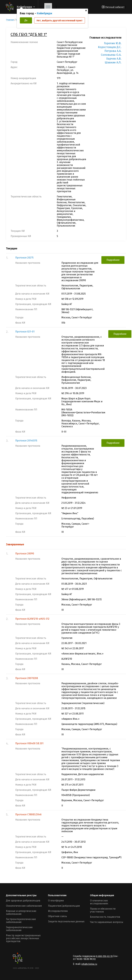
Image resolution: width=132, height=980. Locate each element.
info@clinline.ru (89, 964)
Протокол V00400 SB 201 (29, 743)
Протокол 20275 (24, 258)
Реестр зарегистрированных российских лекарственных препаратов (23, 938)
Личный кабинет (115, 7)
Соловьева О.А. (111, 55)
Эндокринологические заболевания (19, 929)
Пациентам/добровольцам (64, 906)
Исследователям (58, 911)
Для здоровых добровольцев (23, 901)
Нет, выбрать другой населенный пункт (60, 20)
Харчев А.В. (114, 59)
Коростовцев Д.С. (110, 47)
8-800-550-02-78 (104, 956)
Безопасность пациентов (105, 917)
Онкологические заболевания (24, 906)
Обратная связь (57, 916)
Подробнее (113, 260)
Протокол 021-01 (25, 332)
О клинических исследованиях (99, 902)
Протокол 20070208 (27, 678)
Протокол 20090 (25, 554)
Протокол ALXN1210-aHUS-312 (32, 619)
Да (26, 20)
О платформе (56, 901)
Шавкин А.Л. (113, 62)
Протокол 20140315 (26, 441)
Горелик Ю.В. (113, 43)
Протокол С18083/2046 (28, 814)
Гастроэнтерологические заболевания (21, 921)
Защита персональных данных (66, 921)
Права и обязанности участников (103, 910)
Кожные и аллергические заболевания (21, 912)
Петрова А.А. (113, 51)
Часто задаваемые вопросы (107, 922)
